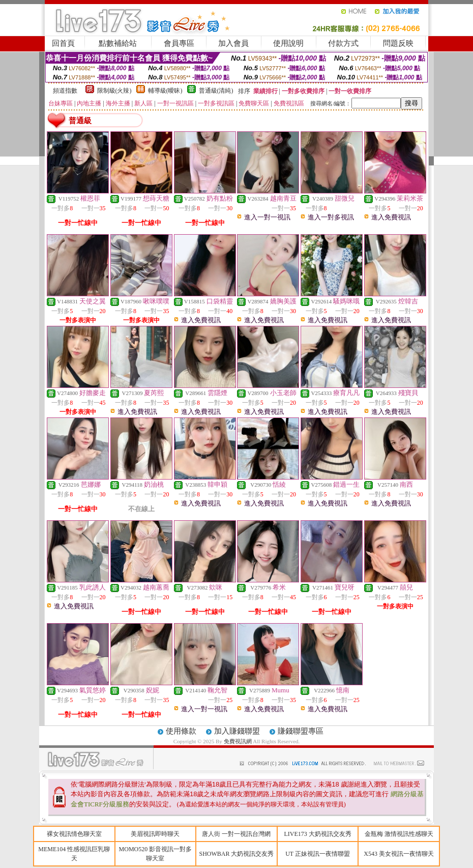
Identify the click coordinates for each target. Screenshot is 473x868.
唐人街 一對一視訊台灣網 (236, 834)
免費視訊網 (238, 741)
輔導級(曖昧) (165, 91)
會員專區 (179, 43)
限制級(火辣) (114, 91)
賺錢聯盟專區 (301, 731)
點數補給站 (118, 43)
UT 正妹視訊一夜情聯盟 (318, 854)
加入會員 (233, 43)
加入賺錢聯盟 (237, 731)
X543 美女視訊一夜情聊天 (399, 854)
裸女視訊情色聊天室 (74, 834)
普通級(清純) (216, 91)
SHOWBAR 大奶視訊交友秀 (236, 854)
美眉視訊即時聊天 (155, 834)
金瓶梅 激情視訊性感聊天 (399, 834)
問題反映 (398, 43)
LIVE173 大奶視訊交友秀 (317, 834)
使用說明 (288, 43)
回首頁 (63, 43)
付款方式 (343, 43)
